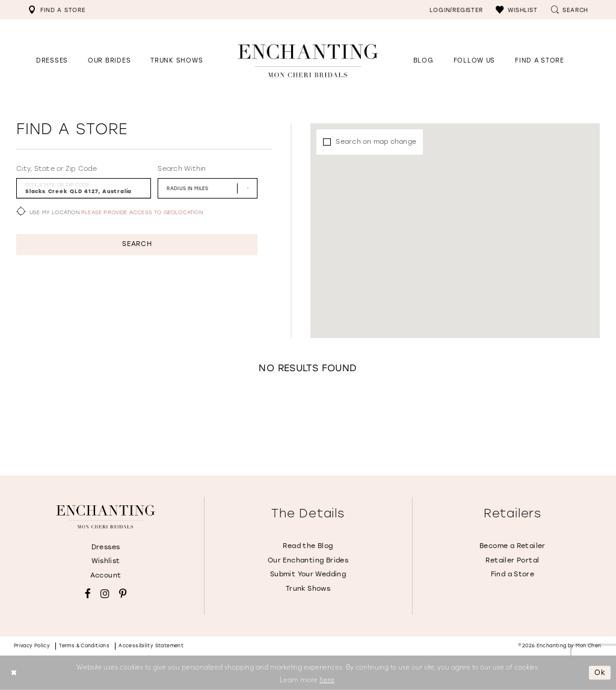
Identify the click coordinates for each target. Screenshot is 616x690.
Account (106, 575)
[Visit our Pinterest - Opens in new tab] (123, 594)
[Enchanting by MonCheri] (105, 517)
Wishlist (106, 561)
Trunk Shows (308, 589)
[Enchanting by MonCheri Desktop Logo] (308, 60)
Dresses (106, 547)
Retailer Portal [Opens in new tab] (512, 560)
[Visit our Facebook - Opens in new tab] (88, 594)
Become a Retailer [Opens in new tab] (513, 546)
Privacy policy (32, 646)
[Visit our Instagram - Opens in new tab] (105, 594)
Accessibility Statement (151, 646)
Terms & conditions (84, 646)
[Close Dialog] (14, 673)
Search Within (182, 169)
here (327, 679)
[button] (516, 10)
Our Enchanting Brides (308, 560)
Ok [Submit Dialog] (600, 673)
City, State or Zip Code (57, 169)
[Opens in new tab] (474, 60)
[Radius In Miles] (208, 188)
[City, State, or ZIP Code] (84, 188)
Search (137, 245)
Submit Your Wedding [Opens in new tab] (308, 574)
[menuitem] (57, 10)
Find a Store (513, 574)
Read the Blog (308, 546)
